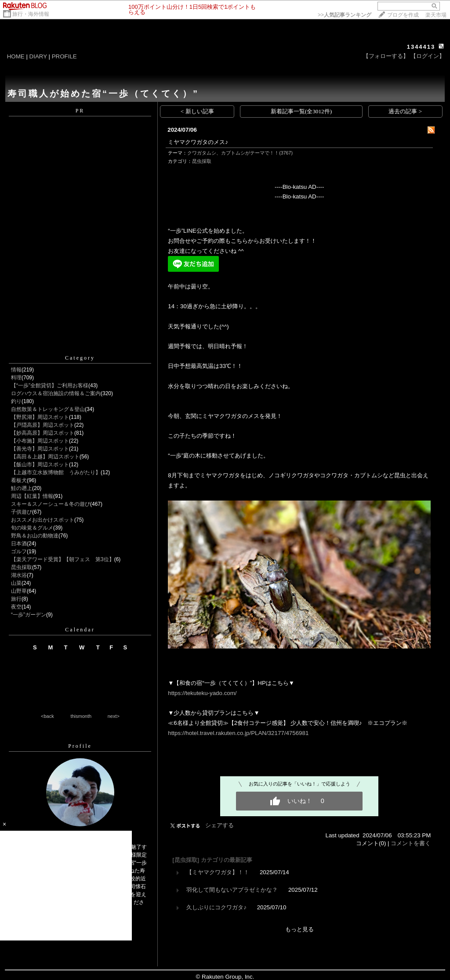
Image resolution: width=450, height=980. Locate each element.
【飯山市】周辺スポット (40, 465)
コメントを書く (411, 843)
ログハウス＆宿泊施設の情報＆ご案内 (56, 393)
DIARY (38, 56)
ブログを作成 (403, 15)
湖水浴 (19, 575)
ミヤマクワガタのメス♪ (198, 142)
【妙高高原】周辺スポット (43, 433)
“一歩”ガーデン (29, 615)
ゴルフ (19, 551)
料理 (16, 378)
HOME (16, 56)
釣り (16, 401)
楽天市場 (436, 15)
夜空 (16, 607)
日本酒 (19, 544)
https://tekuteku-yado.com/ (202, 693)
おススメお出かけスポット (43, 520)
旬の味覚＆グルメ (32, 528)
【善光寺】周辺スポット (40, 449)
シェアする (220, 825)
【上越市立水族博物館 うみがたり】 (56, 472)
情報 (16, 370)
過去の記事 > (405, 111)
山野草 (19, 591)
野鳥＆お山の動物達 (35, 536)
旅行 (16, 599)
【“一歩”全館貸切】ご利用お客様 (50, 386)
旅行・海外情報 (31, 14)
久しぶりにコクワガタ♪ (216, 907)
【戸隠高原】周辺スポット (43, 425)
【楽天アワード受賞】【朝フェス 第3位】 (63, 559)
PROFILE (64, 56)
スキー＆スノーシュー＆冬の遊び (51, 504)
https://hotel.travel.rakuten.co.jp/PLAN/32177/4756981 (238, 733)
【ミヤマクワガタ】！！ (218, 872)
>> (345, 15)
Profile (80, 746)
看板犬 (19, 480)
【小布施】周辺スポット (40, 441)
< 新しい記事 (197, 111)
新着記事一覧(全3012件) (301, 111)
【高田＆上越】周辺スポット (45, 457)
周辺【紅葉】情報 (32, 496)
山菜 (16, 583)
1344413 (421, 47)
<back (47, 716)
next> (114, 716)
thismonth (81, 716)
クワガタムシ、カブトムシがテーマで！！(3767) (240, 153)
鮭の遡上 (22, 488)
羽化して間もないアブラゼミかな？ (232, 890)
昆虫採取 (22, 567)
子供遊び (22, 512)
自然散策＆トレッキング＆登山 (48, 409)
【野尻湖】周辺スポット (40, 417)
